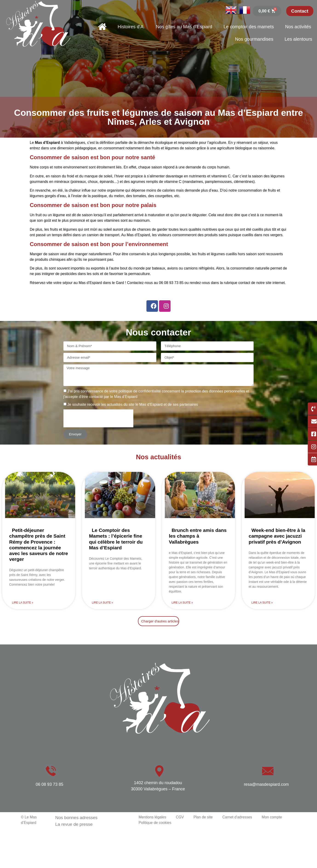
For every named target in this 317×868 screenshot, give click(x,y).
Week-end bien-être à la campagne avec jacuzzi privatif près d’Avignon (277, 536)
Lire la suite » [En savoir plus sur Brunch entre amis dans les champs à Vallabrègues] (182, 603)
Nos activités (298, 27)
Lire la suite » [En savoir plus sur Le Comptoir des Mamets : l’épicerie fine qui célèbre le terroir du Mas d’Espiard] (102, 603)
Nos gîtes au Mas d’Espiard (184, 27)
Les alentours (298, 39)
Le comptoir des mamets (249, 27)
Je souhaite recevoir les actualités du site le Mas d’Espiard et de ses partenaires (133, 404)
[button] (158, 621)
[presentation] (98, 418)
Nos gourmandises (254, 39)
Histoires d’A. (131, 27)
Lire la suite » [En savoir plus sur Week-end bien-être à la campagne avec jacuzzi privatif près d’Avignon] (262, 603)
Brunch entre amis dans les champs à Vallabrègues (198, 536)
